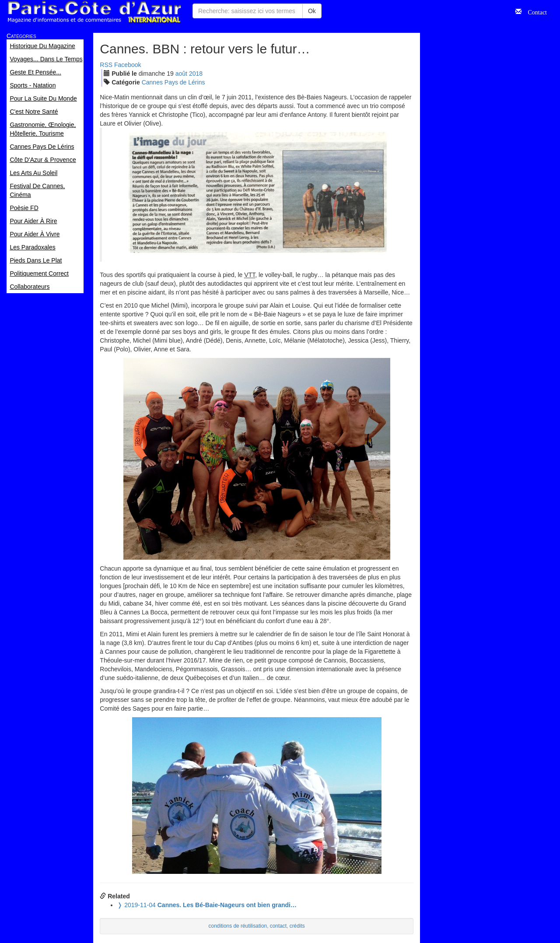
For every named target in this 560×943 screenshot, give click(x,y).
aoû (181, 74)
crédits (297, 926)
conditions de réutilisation (238, 926)
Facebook (128, 65)
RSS (106, 65)
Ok (312, 11)
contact (278, 926)
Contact (534, 11)
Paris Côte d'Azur (94, 12)
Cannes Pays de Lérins (173, 82)
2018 (196, 74)
